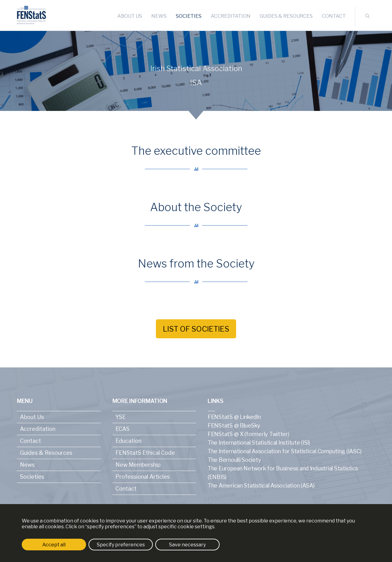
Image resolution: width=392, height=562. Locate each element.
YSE (121, 417)
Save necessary (187, 545)
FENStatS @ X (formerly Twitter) (249, 434)
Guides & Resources (286, 16)
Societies (189, 16)
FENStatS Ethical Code (145, 453)
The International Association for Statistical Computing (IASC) (285, 451)
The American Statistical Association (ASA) (261, 486)
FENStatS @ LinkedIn (234, 417)
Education (128, 441)
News (159, 16)
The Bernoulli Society (234, 460)
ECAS (123, 429)
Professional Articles (143, 477)
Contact (334, 16)
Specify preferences (121, 545)
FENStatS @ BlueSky (234, 425)
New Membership (138, 465)
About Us (130, 16)
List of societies (196, 329)
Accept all (54, 545)
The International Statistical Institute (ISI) (259, 443)
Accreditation (231, 16)
